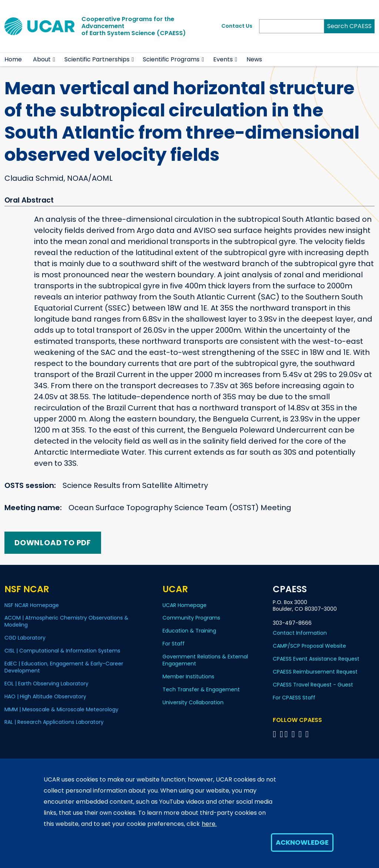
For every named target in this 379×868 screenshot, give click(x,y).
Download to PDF (53, 543)
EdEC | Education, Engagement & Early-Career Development (64, 667)
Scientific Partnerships (97, 59)
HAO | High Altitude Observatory (45, 696)
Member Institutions (188, 677)
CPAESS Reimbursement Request (315, 672)
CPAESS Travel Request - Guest (313, 685)
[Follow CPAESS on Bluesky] (281, 734)
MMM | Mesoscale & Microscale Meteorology (61, 709)
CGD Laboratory (25, 638)
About (42, 59)
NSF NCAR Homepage (32, 605)
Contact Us (237, 26)
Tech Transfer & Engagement (201, 689)
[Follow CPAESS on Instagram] (301, 734)
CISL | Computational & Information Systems (62, 651)
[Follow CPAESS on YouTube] (308, 734)
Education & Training (189, 631)
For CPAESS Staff (294, 698)
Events (223, 59)
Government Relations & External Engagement (205, 660)
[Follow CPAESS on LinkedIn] (294, 734)
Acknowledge (302, 842)
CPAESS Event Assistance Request (316, 659)
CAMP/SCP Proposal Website (309, 646)
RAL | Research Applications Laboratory (54, 722)
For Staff (174, 644)
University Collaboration (193, 702)
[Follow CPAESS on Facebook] (276, 734)
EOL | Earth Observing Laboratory (46, 684)
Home (13, 59)
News (254, 59)
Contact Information (300, 633)
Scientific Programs (171, 59)
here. (209, 824)
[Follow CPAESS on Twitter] (287, 734)
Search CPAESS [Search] (349, 26)
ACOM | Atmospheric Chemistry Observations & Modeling (66, 621)
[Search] (292, 26)
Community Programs (191, 618)
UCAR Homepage (185, 605)
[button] (54, 60)
